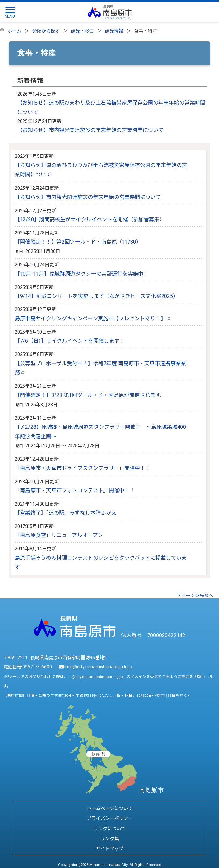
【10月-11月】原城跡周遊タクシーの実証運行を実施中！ (82, 274)
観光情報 (114, 31)
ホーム (14, 31)
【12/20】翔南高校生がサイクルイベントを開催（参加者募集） (90, 220)
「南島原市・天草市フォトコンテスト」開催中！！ (75, 491)
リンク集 (110, 839)
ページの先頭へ (197, 596)
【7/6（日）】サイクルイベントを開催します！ (70, 341)
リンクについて (110, 829)
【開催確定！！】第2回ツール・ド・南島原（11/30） (78, 242)
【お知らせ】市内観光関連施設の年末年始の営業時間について (90, 130)
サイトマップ (110, 849)
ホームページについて (110, 808)
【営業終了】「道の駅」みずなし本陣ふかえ (66, 513)
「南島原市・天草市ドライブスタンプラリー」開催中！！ (83, 468)
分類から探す (46, 31)
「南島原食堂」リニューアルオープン (59, 535)
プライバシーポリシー (110, 819)
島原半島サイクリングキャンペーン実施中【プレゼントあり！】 (93, 318)
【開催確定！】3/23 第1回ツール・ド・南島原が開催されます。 (90, 395)
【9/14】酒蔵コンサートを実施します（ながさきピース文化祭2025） (96, 296)
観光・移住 (82, 31)
